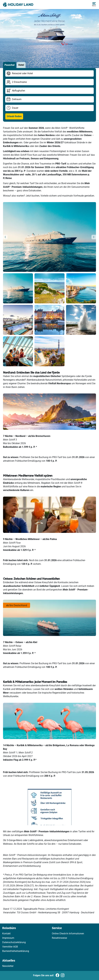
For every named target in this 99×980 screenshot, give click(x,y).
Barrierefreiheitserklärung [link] (16, 951)
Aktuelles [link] (9, 960)
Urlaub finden (14, 116)
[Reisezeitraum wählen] (49, 99)
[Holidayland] (18, 5)
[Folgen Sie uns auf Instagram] (63, 975)
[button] (94, 5)
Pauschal (10, 65)
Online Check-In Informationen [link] (68, 934)
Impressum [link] (8, 938)
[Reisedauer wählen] (49, 108)
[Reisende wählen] (49, 82)
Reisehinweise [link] (59, 938)
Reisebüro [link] (9, 928)
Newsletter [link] (8, 966)
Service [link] (57, 928)
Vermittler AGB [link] (10, 947)
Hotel (21, 65)
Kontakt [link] (6, 934)
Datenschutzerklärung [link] (14, 942)
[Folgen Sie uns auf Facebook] (57, 975)
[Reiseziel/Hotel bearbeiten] (49, 73)
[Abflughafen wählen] (49, 91)
